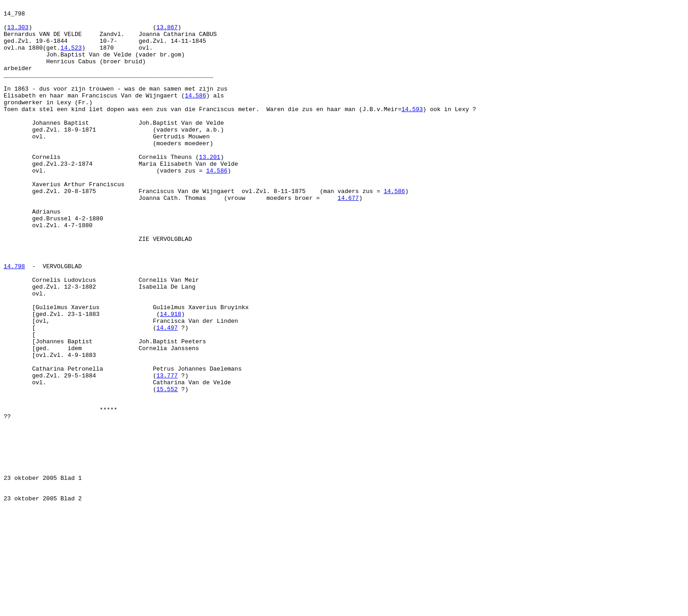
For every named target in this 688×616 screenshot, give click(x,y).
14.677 (348, 237)
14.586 (196, 114)
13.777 (167, 450)
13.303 (18, 32)
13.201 (210, 188)
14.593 (412, 131)
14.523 (71, 57)
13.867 (167, 32)
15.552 (167, 467)
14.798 (14, 319)
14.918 (171, 377)
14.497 (167, 393)
